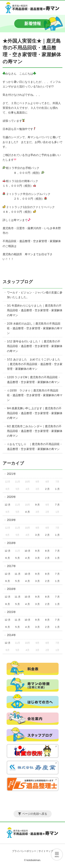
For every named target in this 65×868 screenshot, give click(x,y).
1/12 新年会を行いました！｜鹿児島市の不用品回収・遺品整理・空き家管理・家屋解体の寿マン (35, 346)
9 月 (37, 505)
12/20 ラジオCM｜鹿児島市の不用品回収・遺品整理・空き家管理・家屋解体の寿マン (34, 380)
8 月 (47, 551)
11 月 (17, 574)
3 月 (37, 535)
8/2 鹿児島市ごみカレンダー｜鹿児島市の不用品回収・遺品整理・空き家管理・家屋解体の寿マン (35, 431)
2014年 (11, 635)
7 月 (57, 505)
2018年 (11, 543)
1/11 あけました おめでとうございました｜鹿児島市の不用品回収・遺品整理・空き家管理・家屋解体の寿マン (35, 364)
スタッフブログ (18, 282)
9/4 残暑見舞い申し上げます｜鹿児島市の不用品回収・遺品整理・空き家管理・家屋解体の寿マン (35, 413)
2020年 (11, 497)
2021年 (11, 474)
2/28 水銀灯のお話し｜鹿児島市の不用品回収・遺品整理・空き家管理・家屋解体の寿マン (35, 328)
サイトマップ (46, 851)
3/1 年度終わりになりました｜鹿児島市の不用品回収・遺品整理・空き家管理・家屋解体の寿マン (35, 310)
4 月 (28, 512)
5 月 (18, 558)
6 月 (8, 558)
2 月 (47, 489)
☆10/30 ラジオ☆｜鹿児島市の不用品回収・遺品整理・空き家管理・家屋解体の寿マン (35, 395)
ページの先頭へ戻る (35, 814)
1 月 (57, 489)
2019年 (11, 520)
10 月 (27, 551)
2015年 (11, 612)
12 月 (8, 505)
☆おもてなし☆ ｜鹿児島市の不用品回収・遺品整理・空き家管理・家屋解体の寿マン (35, 446)
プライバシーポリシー (24, 851)
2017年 (11, 566)
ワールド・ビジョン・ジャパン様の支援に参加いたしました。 (35, 295)
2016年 (11, 589)
